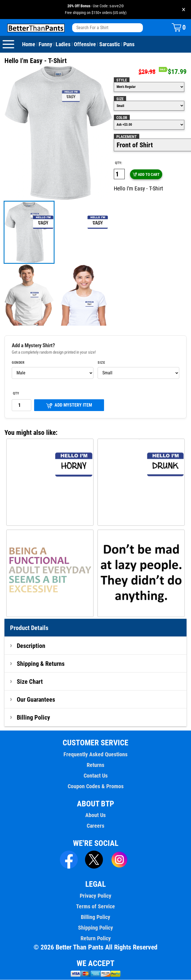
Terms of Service (96, 907)
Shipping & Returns (41, 664)
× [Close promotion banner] (184, 10)
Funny (45, 45)
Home (29, 45)
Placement (126, 137)
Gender (18, 363)
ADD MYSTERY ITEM (69, 406)
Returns (95, 765)
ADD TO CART (146, 175)
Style (121, 80)
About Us (95, 815)
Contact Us (95, 776)
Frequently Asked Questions (95, 755)
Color (122, 118)
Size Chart (30, 682)
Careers (95, 826)
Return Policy (95, 939)
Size (120, 99)
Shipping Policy (95, 928)
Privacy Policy (95, 896)
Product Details (29, 628)
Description (31, 646)
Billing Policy (33, 718)
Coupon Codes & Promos (96, 787)
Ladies (63, 45)
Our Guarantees (36, 700)
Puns (128, 45)
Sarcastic (109, 45)
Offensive (84, 45)
